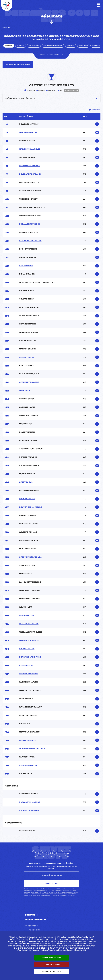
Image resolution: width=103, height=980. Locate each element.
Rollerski (71, 46)
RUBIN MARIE (26, 266)
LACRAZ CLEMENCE (29, 811)
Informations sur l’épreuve (51, 98)
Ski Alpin (9, 46)
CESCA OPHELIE (27, 740)
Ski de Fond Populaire (53, 46)
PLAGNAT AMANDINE (30, 802)
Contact (30, 915)
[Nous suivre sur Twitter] (43, 853)
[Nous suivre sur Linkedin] (68, 853)
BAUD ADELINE (27, 649)
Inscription (52, 883)
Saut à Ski (83, 46)
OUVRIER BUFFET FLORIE (32, 749)
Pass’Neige (35, 930)
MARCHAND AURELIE (30, 149)
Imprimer (95, 110)
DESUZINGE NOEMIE (30, 166)
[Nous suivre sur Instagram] (52, 853)
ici (74, 895)
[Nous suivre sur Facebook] (35, 853)
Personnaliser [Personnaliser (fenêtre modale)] (52, 971)
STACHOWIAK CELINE (30, 241)
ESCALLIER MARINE (29, 224)
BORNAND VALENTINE (30, 657)
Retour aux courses (18, 65)
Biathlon (21, 46)
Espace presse (34, 920)
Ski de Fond (34, 46)
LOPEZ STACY (26, 391)
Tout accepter (52, 958)
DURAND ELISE (27, 616)
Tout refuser (51, 965)
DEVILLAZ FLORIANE (30, 174)
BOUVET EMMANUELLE (30, 507)
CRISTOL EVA (26, 482)
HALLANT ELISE (27, 499)
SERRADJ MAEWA (28, 765)
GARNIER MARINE (28, 133)
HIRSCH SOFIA (27, 357)
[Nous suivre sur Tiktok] (60, 853)
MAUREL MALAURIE (29, 640)
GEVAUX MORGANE (29, 674)
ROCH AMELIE (26, 665)
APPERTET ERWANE (29, 382)
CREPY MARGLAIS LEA (30, 557)
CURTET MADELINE (29, 624)
